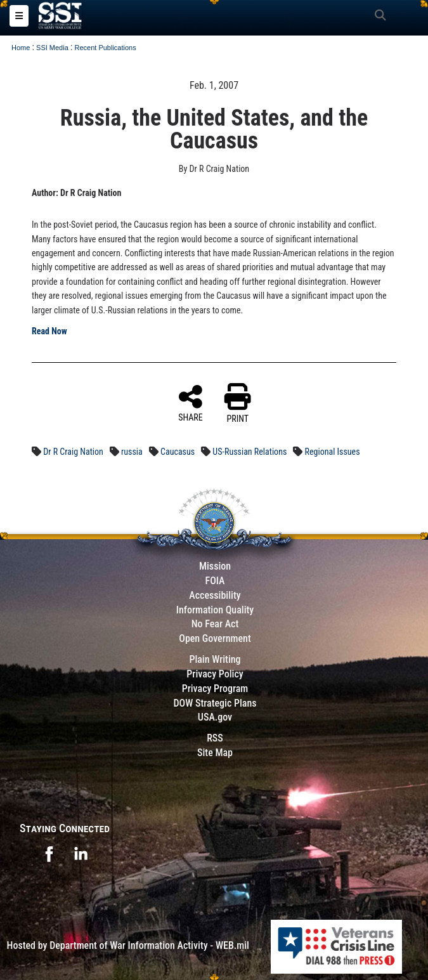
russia (132, 452)
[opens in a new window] (49, 853)
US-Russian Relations (250, 452)
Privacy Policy (215, 674)
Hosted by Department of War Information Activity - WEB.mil (128, 945)
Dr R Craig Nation (73, 452)
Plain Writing (215, 659)
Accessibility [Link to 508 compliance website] (215, 595)
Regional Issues (333, 452)
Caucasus (178, 452)
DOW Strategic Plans (215, 703)
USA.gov (215, 717)
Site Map (215, 753)
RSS (215, 738)
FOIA (215, 581)
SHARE (191, 403)
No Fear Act (215, 624)
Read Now (49, 331)
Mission (215, 566)
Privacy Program (215, 689)
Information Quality (215, 610)
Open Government (215, 638)
